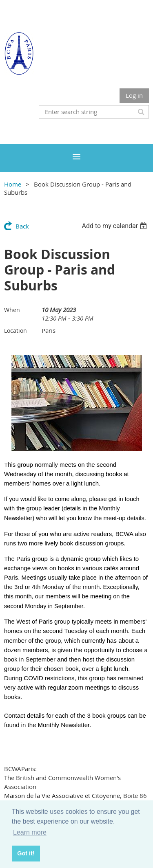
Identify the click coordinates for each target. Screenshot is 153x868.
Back (22, 226)
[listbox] (115, 226)
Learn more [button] (30, 832)
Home (13, 184)
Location (16, 331)
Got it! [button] (26, 853)
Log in (134, 95)
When (12, 310)
